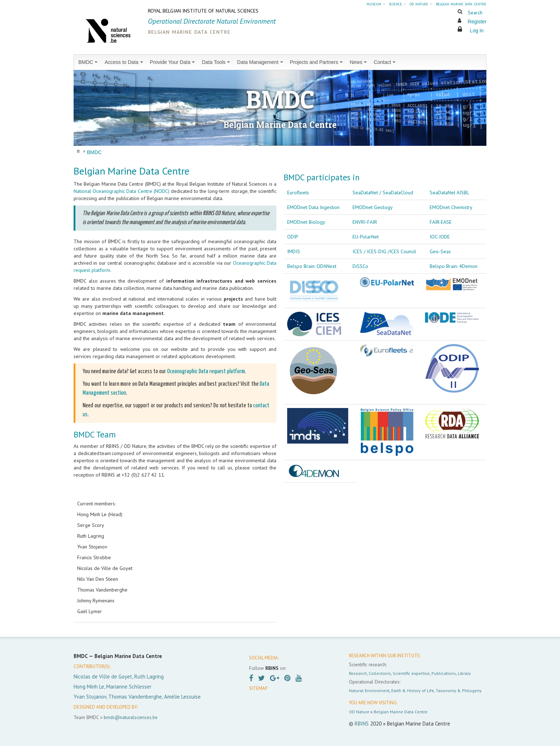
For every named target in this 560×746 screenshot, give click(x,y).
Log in (477, 31)
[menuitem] (88, 62)
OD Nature (359, 712)
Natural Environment (369, 691)
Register (477, 22)
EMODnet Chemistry (451, 207)
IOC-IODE (440, 237)
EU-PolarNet (366, 237)
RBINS (362, 724)
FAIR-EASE (441, 222)
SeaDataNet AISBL (449, 193)
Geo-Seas (440, 251)
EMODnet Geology (373, 207)
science (395, 4)
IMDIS (294, 251)
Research (358, 673)
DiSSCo (360, 266)
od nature (419, 4)
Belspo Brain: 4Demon (454, 266)
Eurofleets (298, 193)
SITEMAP (258, 688)
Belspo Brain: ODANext (312, 266)
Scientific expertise (411, 673)
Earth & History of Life (413, 691)
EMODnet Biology (306, 222)
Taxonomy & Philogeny (459, 691)
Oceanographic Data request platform (206, 372)
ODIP (293, 237)
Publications (444, 673)
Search (475, 13)
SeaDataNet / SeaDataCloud (383, 193)
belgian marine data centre (461, 4)
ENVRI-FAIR (365, 222)
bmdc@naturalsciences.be (131, 717)
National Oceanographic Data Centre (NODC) (122, 191)
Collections (380, 673)
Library (464, 673)
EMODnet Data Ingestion (313, 207)
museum (374, 4)
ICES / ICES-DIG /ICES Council (384, 251)
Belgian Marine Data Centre (401, 712)
